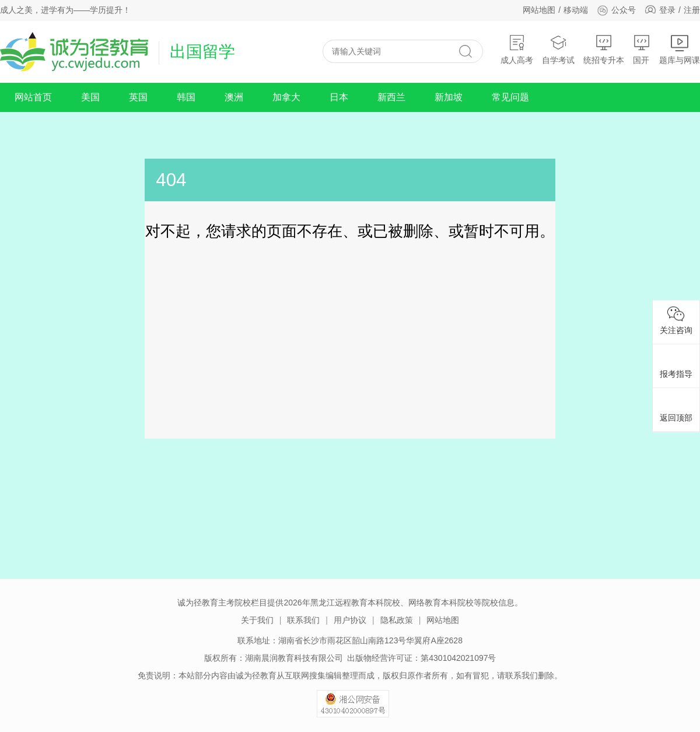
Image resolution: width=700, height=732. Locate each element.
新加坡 (449, 97)
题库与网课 (680, 49)
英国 (138, 97)
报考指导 (676, 364)
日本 (339, 97)
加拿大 (286, 97)
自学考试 (558, 49)
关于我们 (257, 620)
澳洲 (234, 97)
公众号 (616, 10)
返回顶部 (676, 408)
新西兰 (391, 97)
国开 (642, 49)
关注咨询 (676, 320)
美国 (90, 97)
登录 (667, 10)
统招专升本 (604, 49)
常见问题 (510, 97)
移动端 (576, 10)
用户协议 (350, 620)
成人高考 (517, 49)
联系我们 (303, 620)
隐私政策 (397, 620)
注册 (692, 10)
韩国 (186, 97)
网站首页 (33, 97)
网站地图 (539, 10)
